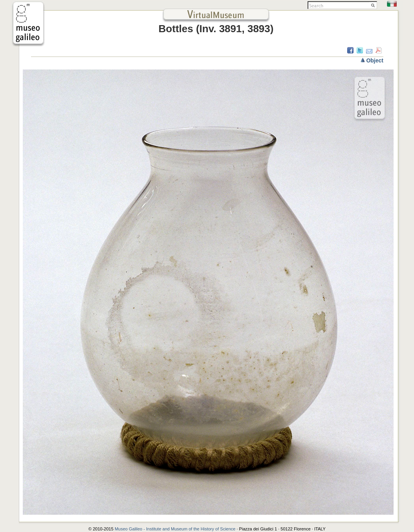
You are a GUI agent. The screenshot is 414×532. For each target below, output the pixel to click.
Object (375, 60)
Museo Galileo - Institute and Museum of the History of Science (176, 529)
